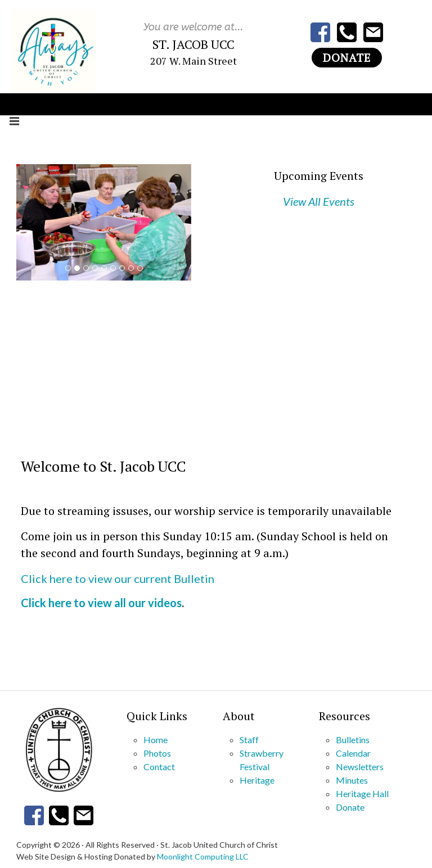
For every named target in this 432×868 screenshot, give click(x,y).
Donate (347, 58)
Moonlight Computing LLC (203, 856)
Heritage (257, 780)
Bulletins (353, 740)
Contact (159, 767)
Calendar (353, 753)
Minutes (352, 780)
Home (156, 740)
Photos (157, 753)
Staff (249, 740)
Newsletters (360, 767)
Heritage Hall (362, 794)
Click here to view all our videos (101, 603)
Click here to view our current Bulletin (118, 578)
